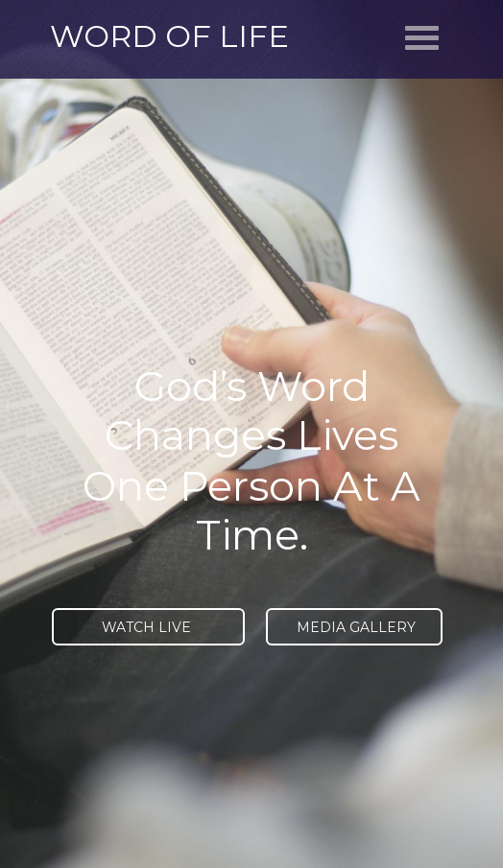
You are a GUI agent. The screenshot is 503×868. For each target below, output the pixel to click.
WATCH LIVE (148, 627)
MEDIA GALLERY (354, 627)
